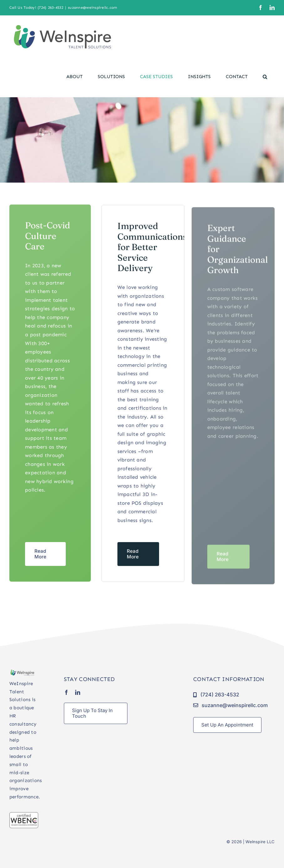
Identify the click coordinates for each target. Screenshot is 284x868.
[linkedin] (78, 692)
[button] (265, 77)
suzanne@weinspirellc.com (93, 8)
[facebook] (66, 692)
